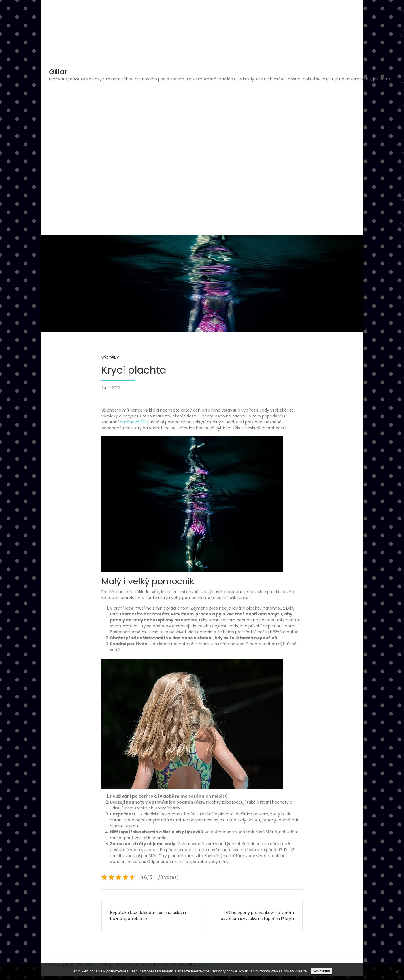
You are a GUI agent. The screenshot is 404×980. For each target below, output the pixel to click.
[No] (397, 972)
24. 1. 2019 (111, 388)
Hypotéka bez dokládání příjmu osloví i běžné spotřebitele (148, 916)
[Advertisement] (220, 125)
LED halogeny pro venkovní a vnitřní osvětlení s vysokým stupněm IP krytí (257, 916)
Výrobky (110, 358)
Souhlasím (321, 971)
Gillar (58, 72)
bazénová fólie (134, 422)
